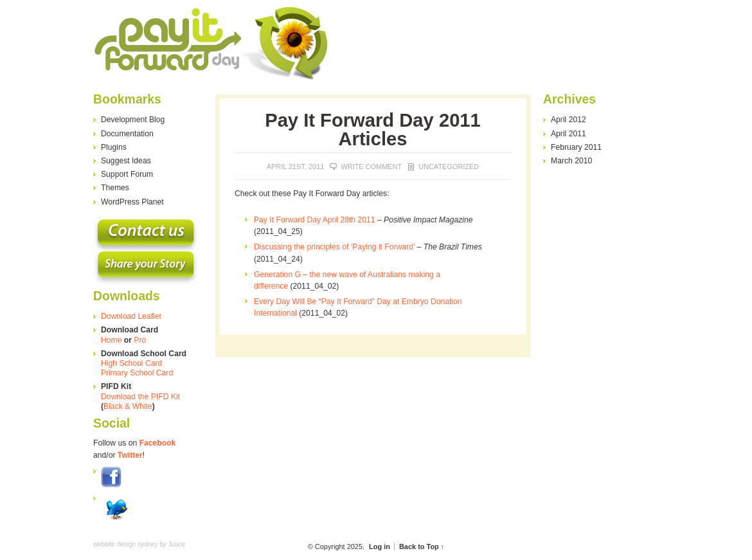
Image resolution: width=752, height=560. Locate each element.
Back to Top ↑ (422, 546)
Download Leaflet (131, 316)
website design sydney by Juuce (139, 544)
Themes (115, 188)
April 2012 (568, 120)
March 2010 (571, 161)
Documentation (127, 134)
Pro (140, 340)
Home (111, 340)
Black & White (128, 406)
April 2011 (568, 134)
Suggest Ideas (126, 161)
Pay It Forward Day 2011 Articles (373, 130)
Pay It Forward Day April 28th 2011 (315, 220)
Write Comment (371, 167)
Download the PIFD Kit (140, 397)
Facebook (158, 443)
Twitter (130, 455)
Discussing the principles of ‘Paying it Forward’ (334, 247)
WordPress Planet (132, 202)
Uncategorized (449, 167)
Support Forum (127, 174)
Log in (380, 546)
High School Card (131, 363)
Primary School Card (137, 373)
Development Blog (133, 120)
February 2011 (576, 147)
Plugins (114, 147)
